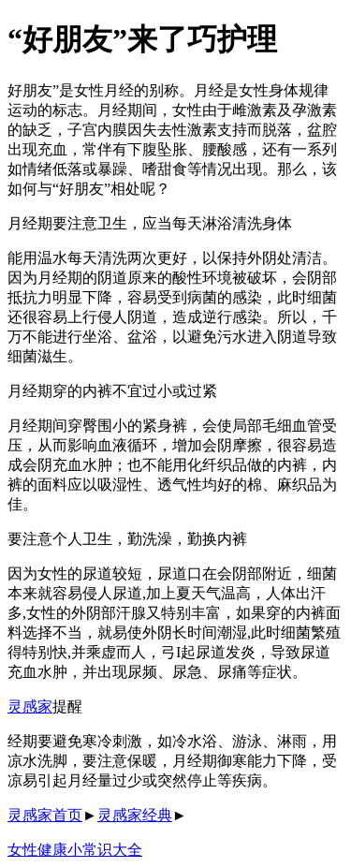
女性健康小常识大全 (75, 850)
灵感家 (30, 706)
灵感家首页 (45, 815)
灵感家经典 (135, 815)
